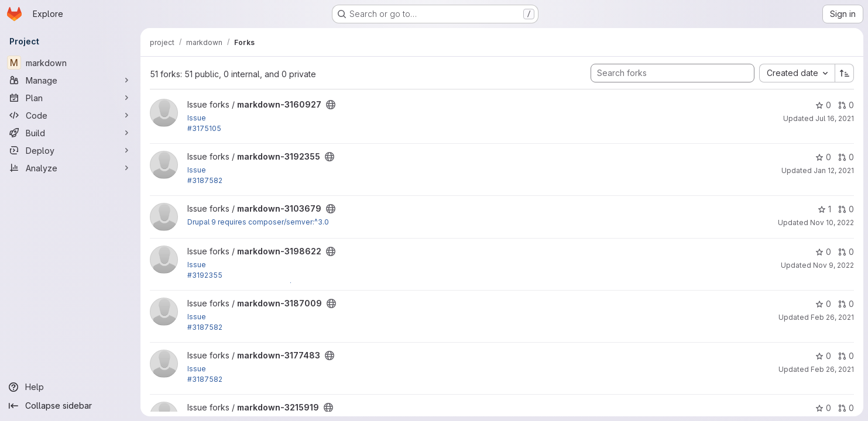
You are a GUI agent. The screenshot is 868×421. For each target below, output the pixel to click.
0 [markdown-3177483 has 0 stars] (823, 356)
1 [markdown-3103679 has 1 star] (824, 209)
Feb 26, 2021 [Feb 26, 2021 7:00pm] (832, 317)
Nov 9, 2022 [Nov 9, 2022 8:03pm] (833, 265)
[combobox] (797, 73)
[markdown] (70, 63)
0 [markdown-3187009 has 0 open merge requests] (846, 304)
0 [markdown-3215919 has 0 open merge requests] (846, 408)
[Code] (70, 115)
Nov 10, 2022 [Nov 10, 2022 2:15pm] (832, 222)
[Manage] (70, 80)
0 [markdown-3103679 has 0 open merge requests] (846, 209)
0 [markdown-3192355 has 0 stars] (823, 157)
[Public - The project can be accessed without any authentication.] (331, 105)
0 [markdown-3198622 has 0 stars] (823, 252)
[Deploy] (70, 150)
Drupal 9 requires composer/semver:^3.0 (258, 222)
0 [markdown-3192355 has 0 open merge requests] (846, 157)
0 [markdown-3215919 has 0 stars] (823, 408)
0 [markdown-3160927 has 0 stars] (823, 105)
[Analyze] (70, 168)
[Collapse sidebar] (70, 406)
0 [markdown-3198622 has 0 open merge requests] (846, 252)
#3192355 (205, 275)
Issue (197, 118)
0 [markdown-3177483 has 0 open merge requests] (846, 356)
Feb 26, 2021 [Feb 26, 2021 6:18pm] (832, 369)
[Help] (70, 387)
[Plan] (70, 98)
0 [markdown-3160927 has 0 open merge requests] (846, 105)
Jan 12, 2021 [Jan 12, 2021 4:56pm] (834, 170)
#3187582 (205, 180)
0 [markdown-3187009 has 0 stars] (823, 304)
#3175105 (204, 128)
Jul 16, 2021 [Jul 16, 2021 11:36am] (835, 118)
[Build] (70, 133)
